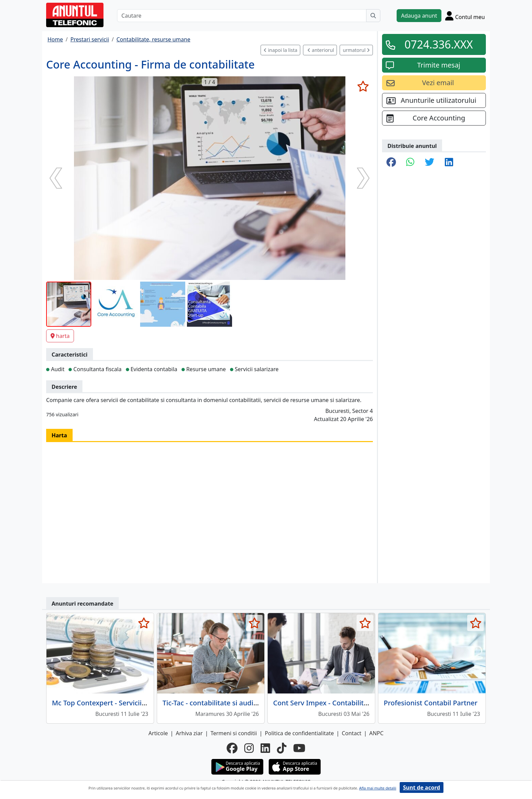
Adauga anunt (419, 16)
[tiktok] (282, 748)
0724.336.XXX (439, 44)
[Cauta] (373, 16)
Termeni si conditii (234, 733)
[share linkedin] (449, 163)
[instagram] (249, 748)
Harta (59, 435)
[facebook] (232, 748)
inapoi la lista (280, 50)
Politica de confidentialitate (299, 733)
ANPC (376, 733)
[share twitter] (430, 163)
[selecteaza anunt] (363, 86)
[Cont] (465, 16)
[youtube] (299, 748)
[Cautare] (242, 16)
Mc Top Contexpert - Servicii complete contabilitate (134, 703)
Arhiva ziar (189, 733)
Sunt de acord (422, 787)
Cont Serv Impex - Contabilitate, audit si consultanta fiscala (368, 703)
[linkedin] (265, 748)
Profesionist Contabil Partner (431, 703)
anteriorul (321, 50)
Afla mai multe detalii (377, 788)
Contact (351, 733)
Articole (158, 733)
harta (60, 336)
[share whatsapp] (410, 163)
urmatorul (356, 50)
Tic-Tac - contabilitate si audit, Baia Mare (227, 703)
